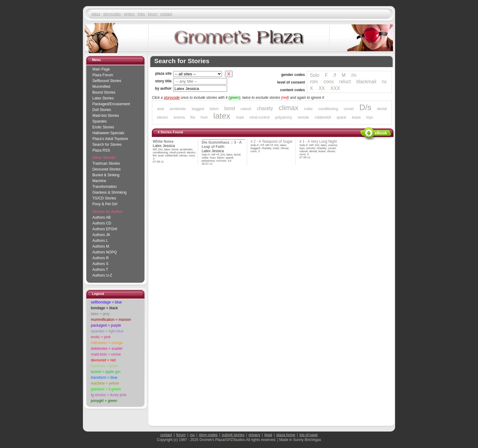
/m (354, 75)
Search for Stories (107, 145)
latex (222, 116)
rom (314, 82)
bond (230, 108)
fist (193, 117)
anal (161, 109)
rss (192, 435)
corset (349, 109)
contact (166, 14)
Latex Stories (103, 98)
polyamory (284, 117)
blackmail (366, 82)
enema (179, 117)
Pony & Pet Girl (105, 204)
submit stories (233, 435)
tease (356, 117)
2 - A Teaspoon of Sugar (273, 142)
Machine (99, 181)
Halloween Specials (108, 133)
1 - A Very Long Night (320, 142)
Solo (314, 75)
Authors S (100, 264)
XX (322, 88)
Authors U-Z (102, 275)
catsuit (246, 109)
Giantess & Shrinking (109, 192)
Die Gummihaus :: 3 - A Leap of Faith (222, 145)
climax (289, 108)
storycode (172, 98)
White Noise (163, 142)
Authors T (100, 270)
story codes (208, 435)
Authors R (100, 258)
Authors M (101, 246)
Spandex (100, 121)
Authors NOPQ (105, 252)
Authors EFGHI (105, 229)
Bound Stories (104, 92)
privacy (254, 435)
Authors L (100, 241)
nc (384, 82)
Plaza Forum (103, 75)
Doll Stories (102, 110)
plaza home (286, 435)
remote (303, 117)
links (141, 14)
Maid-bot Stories (106, 116)
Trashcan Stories (106, 163)
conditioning (328, 109)
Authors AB (102, 217)
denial (382, 109)
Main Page (101, 69)
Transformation (105, 187)
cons (328, 82)
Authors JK (101, 235)
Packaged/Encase (111, 104)
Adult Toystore (110, 139)
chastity (265, 108)
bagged (198, 109)
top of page (309, 435)
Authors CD (102, 223)
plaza (96, 14)
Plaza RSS (101, 150)
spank (341, 117)
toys (370, 117)
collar (308, 109)
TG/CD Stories (104, 198)
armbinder (178, 109)
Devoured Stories (107, 169)
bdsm (214, 109)
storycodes (112, 14)
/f (335, 75)
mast (240, 117)
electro (162, 117)
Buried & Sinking (106, 175)
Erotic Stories (103, 127)
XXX (335, 88)
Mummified (101, 87)
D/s (366, 107)
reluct (345, 82)
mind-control (259, 117)
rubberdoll (323, 117)
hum (204, 117)
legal (268, 435)
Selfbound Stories (107, 81)
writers (129, 14)
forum (153, 14)
